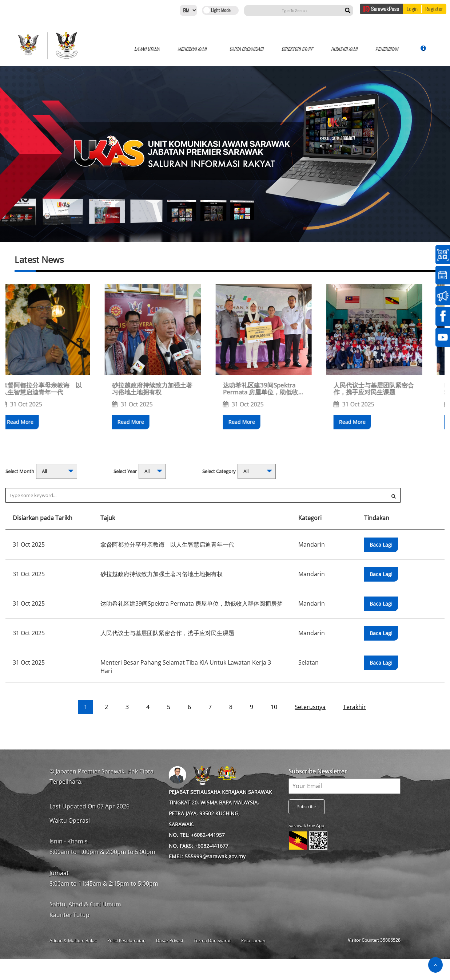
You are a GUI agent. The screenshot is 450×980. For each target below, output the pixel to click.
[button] (79, 450)
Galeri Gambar (362, 52)
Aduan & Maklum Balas (73, 940)
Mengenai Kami (172, 52)
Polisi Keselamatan (126, 940)
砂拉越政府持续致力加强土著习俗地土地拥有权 (169, 389)
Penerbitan (324, 51)
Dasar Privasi (170, 940)
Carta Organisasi (212, 52)
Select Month (20, 471)
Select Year (125, 471)
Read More (37, 422)
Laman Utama (136, 52)
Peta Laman (253, 940)
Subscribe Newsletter (318, 771)
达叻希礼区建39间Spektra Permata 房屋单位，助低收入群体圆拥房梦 (280, 389)
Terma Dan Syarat (212, 940)
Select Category (219, 471)
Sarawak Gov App (306, 825)
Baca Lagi (381, 545)
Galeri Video (395, 52)
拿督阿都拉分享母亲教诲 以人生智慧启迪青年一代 (58, 389)
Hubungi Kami (286, 52)
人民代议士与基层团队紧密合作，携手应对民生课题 (391, 389)
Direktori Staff (250, 52)
